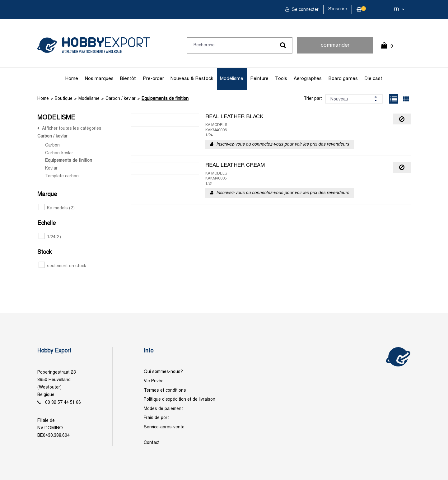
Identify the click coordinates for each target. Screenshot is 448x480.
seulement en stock (62, 266)
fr (396, 10)
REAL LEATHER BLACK (234, 117)
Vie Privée (154, 381)
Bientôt (128, 79)
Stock (44, 252)
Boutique (64, 99)
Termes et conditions (165, 391)
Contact (152, 443)
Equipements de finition (165, 99)
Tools (281, 79)
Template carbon (62, 176)
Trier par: (313, 99)
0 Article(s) (390, 49)
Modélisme (232, 79)
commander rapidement (335, 48)
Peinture (259, 79)
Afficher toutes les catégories (72, 129)
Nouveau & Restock (192, 79)
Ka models (57, 208)
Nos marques (99, 79)
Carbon (52, 145)
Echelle (47, 224)
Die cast (373, 79)
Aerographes (308, 79)
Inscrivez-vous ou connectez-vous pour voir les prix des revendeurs (283, 144)
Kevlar (51, 168)
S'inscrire (338, 9)
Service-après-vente (164, 427)
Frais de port (156, 418)
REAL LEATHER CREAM (235, 165)
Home (72, 79)
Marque (47, 195)
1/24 (50, 237)
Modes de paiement (163, 409)
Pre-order (153, 79)
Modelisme (89, 99)
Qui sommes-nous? (163, 372)
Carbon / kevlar (121, 99)
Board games (343, 79)
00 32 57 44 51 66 (63, 403)
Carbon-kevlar (59, 153)
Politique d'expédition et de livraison (180, 400)
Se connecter (305, 10)
